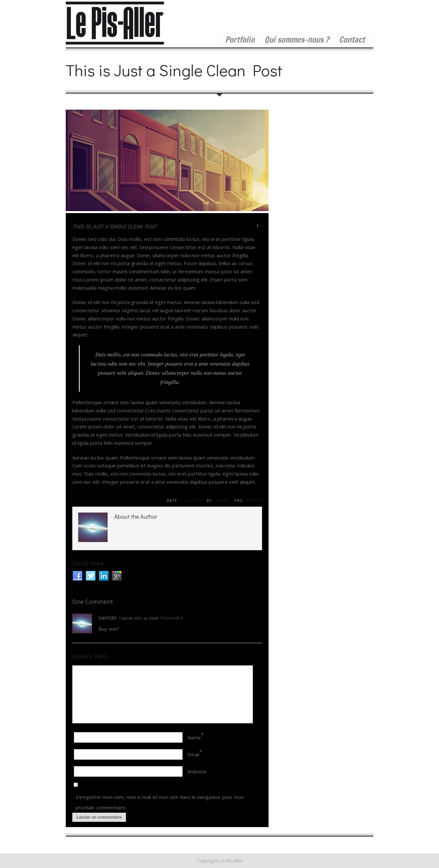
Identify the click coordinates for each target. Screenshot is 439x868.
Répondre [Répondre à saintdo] (172, 618)
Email (193, 754)
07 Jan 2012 (190, 500)
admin (223, 500)
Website (197, 771)
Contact (352, 39)
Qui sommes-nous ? (297, 39)
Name (194, 737)
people (254, 500)
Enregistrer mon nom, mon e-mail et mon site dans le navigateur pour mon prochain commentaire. (160, 802)
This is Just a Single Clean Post (115, 226)
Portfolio (240, 39)
